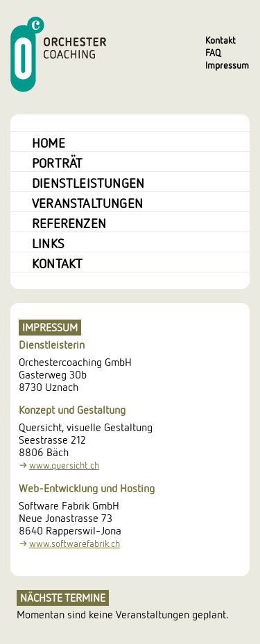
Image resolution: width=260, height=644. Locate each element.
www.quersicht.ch (64, 465)
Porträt (57, 162)
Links (48, 243)
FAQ (213, 52)
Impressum (227, 65)
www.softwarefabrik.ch (75, 544)
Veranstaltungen (87, 202)
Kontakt (220, 40)
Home (49, 142)
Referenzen (69, 223)
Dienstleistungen (88, 182)
